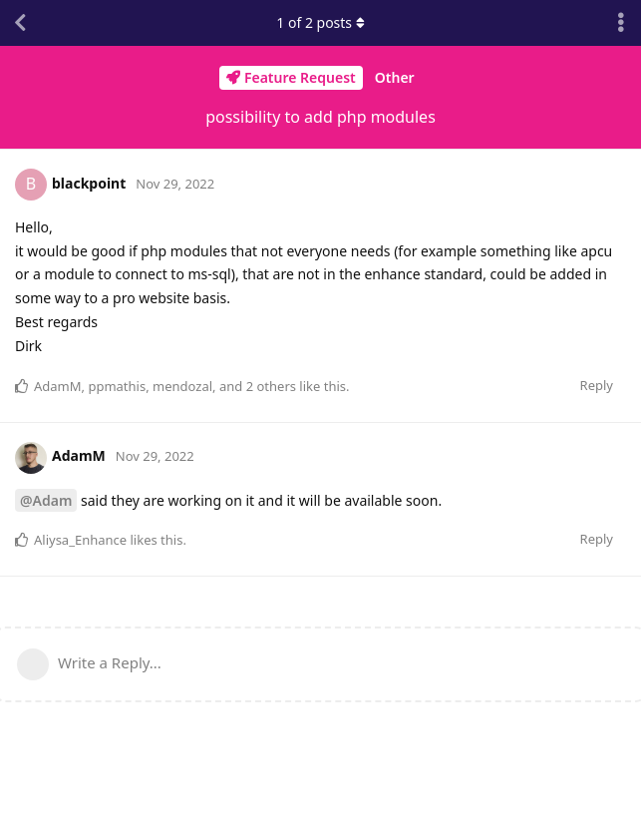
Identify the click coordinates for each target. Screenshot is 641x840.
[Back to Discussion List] (20, 23)
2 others (271, 386)
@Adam (46, 500)
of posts (320, 22)
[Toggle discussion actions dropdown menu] (621, 23)
